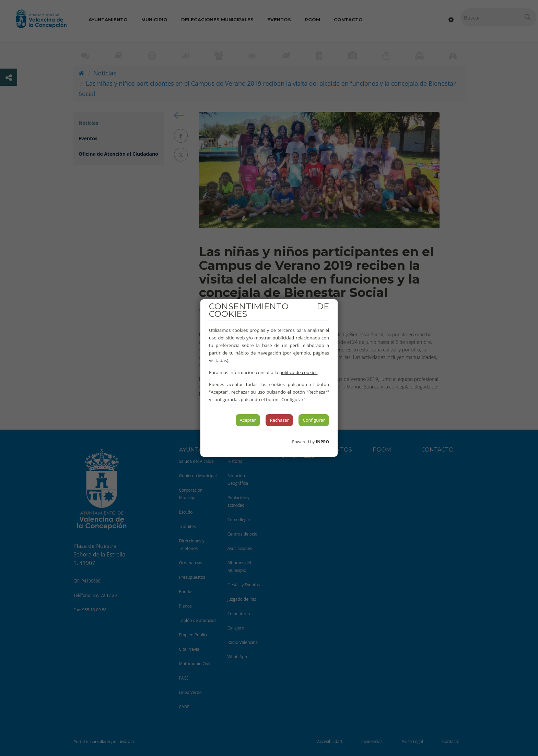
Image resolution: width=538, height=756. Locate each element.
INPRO (322, 442)
